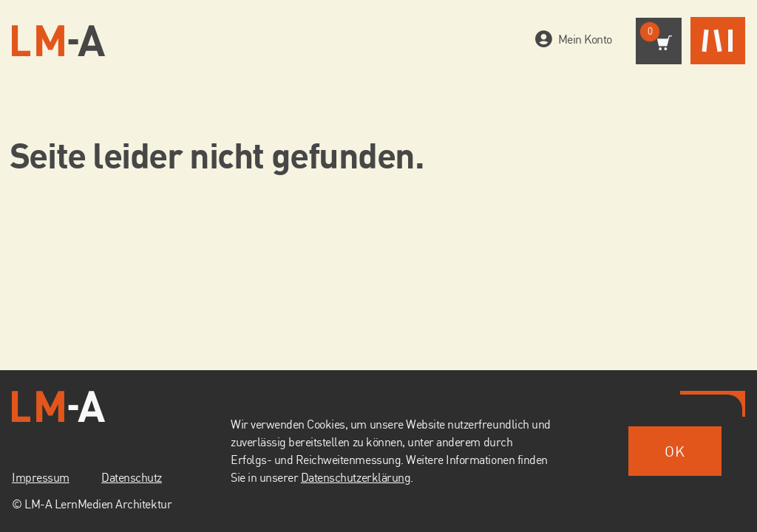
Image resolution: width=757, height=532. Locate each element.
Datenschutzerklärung (356, 477)
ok (675, 451)
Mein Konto (582, 40)
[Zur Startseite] (58, 41)
